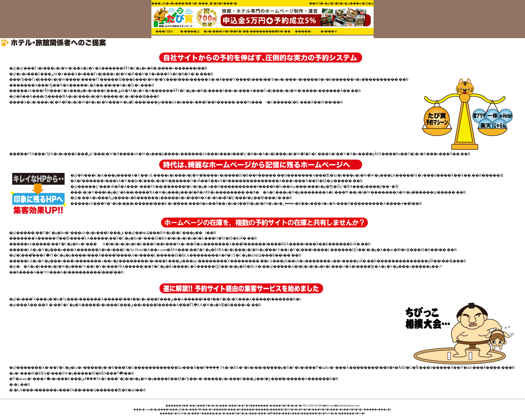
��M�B (349, 409)
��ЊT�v (317, 3)
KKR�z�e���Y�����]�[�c (200, 413)
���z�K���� (240, 409)
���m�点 (359, 3)
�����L (167, 413)
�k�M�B (301, 409)
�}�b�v (337, 3)
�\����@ (190, 31)
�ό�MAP (325, 413)
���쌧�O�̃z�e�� (240, 413)
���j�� (308, 413)
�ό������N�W (348, 413)
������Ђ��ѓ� (179, 406)
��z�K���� (213, 409)
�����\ (303, 31)
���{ (335, 409)
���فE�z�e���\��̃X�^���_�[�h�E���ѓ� (194, 3)
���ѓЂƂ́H (164, 31)
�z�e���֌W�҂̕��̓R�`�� (226, 31)
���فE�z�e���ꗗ (184, 409)
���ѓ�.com (142, 409)
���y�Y (385, 409)
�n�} (295, 406)
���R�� (290, 413)
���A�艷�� (268, 413)
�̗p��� (160, 409)
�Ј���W (329, 31)
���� (261, 409)
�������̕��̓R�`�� (270, 31)
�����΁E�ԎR (280, 409)
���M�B (319, 409)
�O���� (366, 409)
